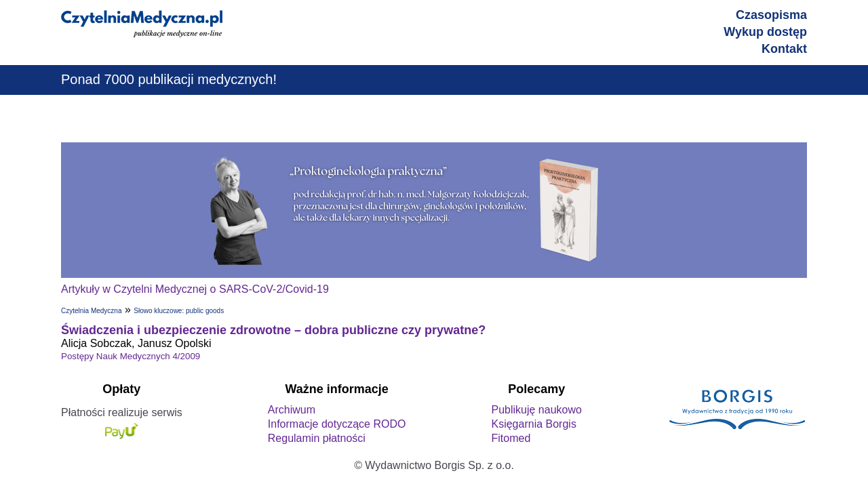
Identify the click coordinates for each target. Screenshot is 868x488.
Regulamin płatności (317, 438)
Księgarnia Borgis (533, 424)
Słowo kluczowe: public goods (179, 311)
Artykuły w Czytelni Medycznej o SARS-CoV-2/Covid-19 (195, 289)
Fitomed (511, 438)
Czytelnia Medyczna (91, 311)
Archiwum (292, 410)
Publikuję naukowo (536, 410)
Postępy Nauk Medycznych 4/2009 (131, 356)
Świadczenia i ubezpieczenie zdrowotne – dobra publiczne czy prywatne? (273, 330)
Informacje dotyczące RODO (337, 424)
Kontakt (784, 49)
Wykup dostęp (765, 32)
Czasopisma (771, 15)
